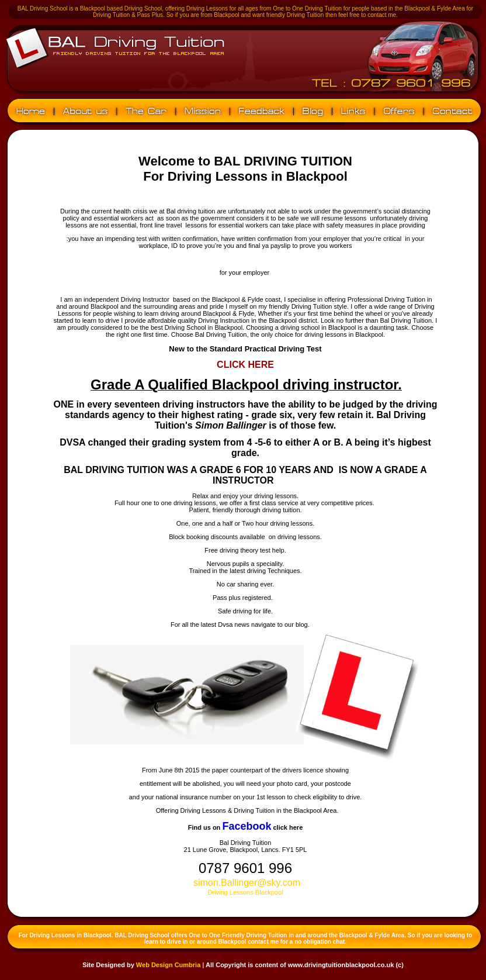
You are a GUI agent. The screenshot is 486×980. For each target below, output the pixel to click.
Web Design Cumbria (168, 965)
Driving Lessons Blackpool (245, 892)
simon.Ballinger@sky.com (247, 883)
